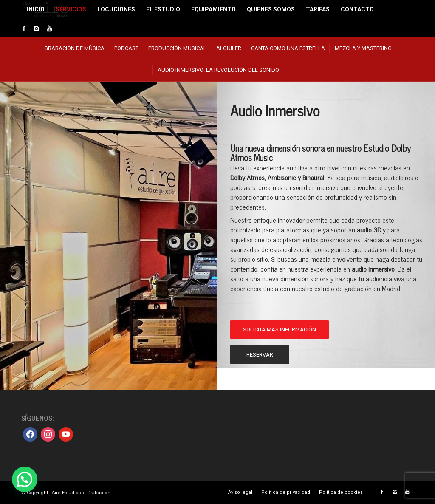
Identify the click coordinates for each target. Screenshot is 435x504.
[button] (25, 479)
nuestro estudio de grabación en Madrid (346, 288)
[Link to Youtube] (49, 28)
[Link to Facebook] (24, 28)
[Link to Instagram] (37, 28)
